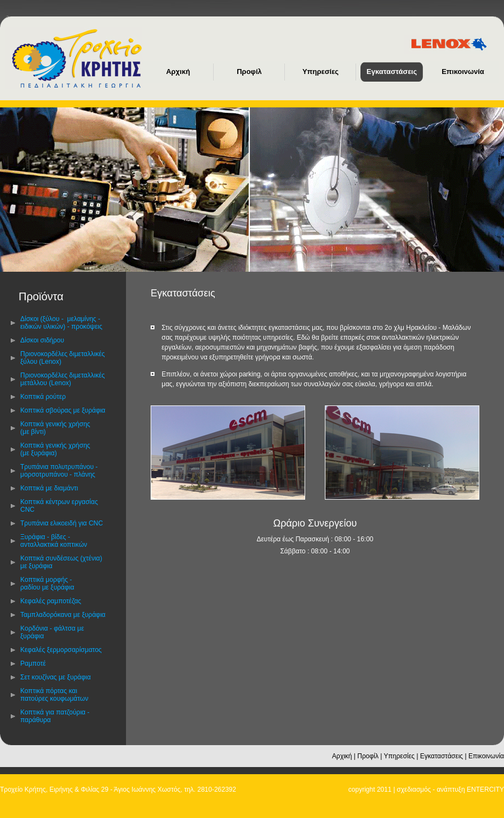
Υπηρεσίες (399, 756)
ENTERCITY (485, 790)
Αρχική (342, 756)
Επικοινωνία (486, 756)
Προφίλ (368, 756)
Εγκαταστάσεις (442, 756)
